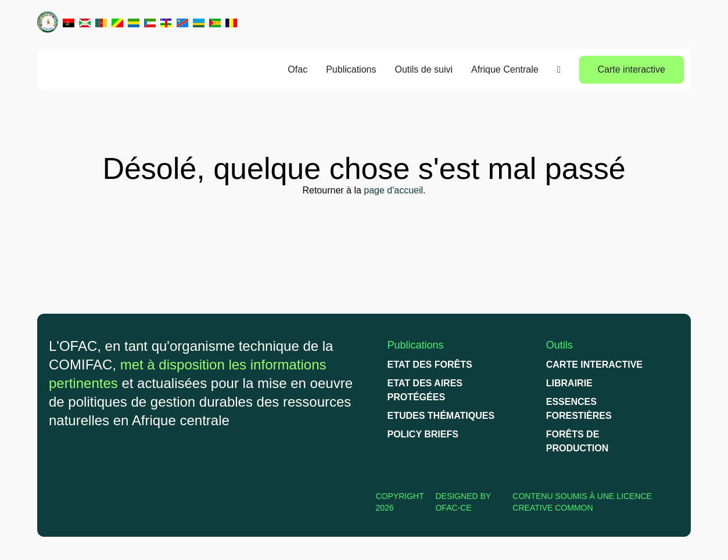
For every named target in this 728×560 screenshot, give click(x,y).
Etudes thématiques (441, 416)
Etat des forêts (430, 365)
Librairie (569, 383)
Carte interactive (632, 69)
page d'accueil (393, 190)
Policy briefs (423, 434)
